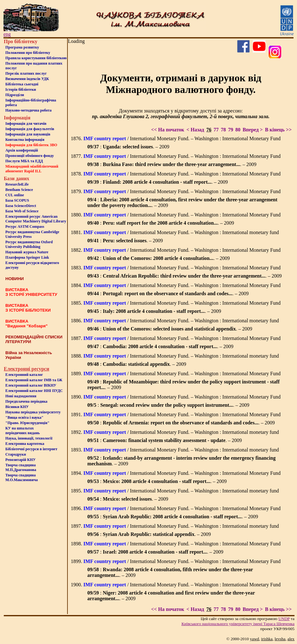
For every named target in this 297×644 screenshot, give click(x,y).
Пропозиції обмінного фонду (30, 156)
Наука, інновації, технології (29, 438)
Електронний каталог (24, 375)
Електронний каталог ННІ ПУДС (34, 391)
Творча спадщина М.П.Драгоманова (21, 467)
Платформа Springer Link (27, 257)
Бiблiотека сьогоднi (22, 84)
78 (223, 130)
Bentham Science (19, 190)
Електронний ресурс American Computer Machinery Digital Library (36, 219)
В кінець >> (278, 130)
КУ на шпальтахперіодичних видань (23, 431)
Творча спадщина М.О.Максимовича (22, 477)
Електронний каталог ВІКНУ (31, 385)
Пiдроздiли (15, 95)
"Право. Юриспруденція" (27, 423)
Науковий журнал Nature (27, 252)
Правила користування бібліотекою (36, 58)
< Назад (195, 130)
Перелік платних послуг (26, 73)
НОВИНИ (15, 279)
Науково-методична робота (29, 110)
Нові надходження (21, 396)
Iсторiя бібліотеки (21, 89)
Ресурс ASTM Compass (25, 227)
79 (230, 130)
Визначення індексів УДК (27, 79)
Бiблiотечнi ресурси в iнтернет (31, 449)
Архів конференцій (22, 150)
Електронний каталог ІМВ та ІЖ (34, 380)
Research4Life (17, 184)
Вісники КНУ (17, 407)
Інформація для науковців (28, 134)
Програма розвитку (22, 47)
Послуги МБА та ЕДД (24, 161)
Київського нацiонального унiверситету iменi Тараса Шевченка (238, 624)
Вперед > (253, 130)
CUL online (15, 195)
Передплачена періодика (26, 401)
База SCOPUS (17, 200)
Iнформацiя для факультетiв (30, 129)
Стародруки (16, 454)
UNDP (284, 619)
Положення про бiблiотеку (28, 53)
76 (209, 130)
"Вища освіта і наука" (24, 417)
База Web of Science (22, 211)
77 (216, 130)
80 (238, 130)
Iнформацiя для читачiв (26, 124)
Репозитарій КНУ (20, 460)
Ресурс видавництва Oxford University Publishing (29, 244)
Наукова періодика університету (33, 412)
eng (7, 34)
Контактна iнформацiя (25, 140)
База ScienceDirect (21, 206)
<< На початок (168, 130)
